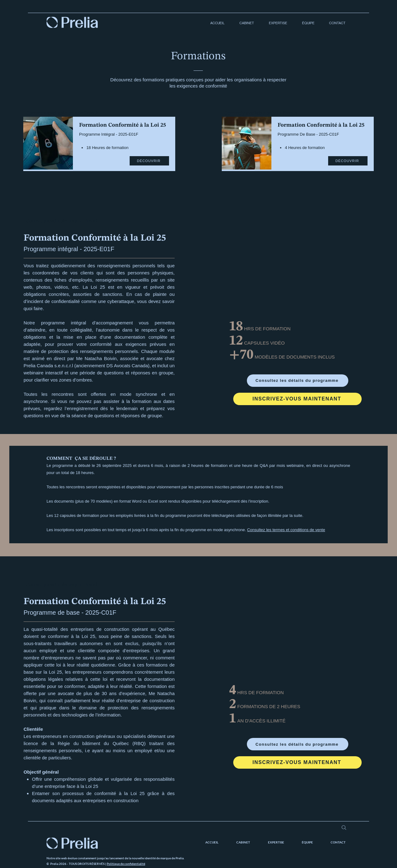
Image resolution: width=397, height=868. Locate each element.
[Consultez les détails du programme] (298, 381)
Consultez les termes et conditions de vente (286, 530)
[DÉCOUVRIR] (149, 161)
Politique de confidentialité (126, 864)
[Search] (344, 828)
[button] (244, 23)
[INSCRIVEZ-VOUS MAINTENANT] (297, 399)
